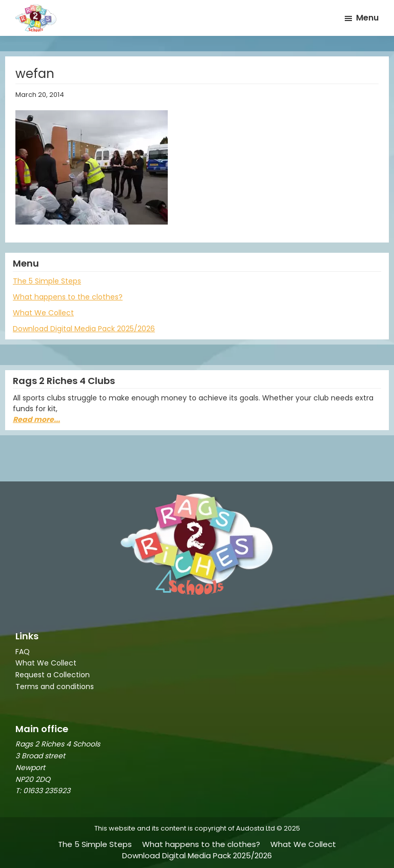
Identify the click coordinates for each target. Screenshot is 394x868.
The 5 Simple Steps (47, 281)
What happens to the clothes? (68, 297)
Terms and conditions (55, 687)
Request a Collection (53, 675)
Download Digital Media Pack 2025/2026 (84, 329)
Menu (367, 18)
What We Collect (43, 313)
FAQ (23, 652)
